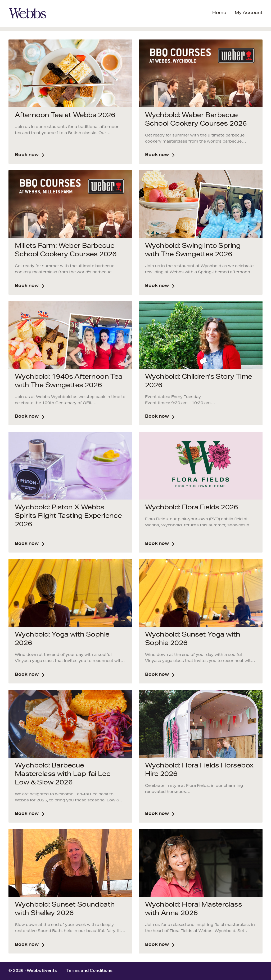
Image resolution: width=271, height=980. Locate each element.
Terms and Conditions (89, 971)
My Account (249, 13)
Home (219, 13)
